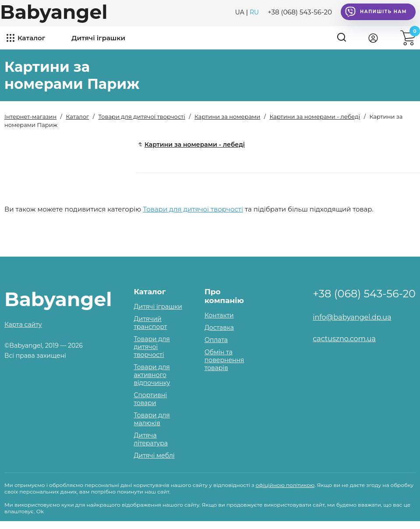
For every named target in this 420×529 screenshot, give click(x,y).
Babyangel (54, 12)
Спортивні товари (150, 399)
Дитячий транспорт (150, 323)
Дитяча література (150, 439)
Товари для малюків (152, 419)
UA (240, 12)
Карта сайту (23, 324)
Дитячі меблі (154, 455)
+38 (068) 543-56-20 (300, 12)
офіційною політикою (285, 485)
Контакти (219, 315)
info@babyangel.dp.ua (352, 317)
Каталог (31, 38)
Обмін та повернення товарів (224, 360)
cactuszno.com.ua (344, 339)
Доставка (219, 328)
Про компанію (224, 296)
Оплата (216, 340)
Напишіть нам (376, 12)
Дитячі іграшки (98, 38)
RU (254, 12)
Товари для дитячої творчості (193, 209)
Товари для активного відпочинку (152, 375)
